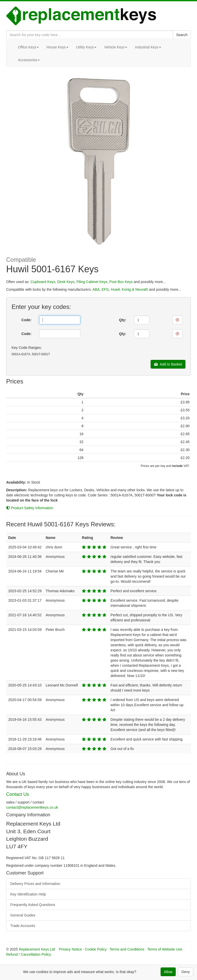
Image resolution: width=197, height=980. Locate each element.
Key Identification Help (28, 894)
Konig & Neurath (135, 289)
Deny (186, 972)
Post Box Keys (121, 282)
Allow (168, 972)
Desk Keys (66, 282)
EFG (105, 289)
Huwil (115, 289)
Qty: (123, 320)
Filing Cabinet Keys (92, 282)
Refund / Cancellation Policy (29, 954)
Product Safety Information (30, 508)
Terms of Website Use (165, 949)
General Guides (23, 915)
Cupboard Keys (43, 282)
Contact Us (18, 794)
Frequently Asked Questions (33, 905)
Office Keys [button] (28, 47)
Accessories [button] (29, 60)
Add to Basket (168, 364)
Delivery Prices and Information (35, 884)
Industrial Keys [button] (148, 47)
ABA (96, 289)
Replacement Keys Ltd (37, 949)
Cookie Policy (96, 949)
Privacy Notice (70, 949)
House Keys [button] (57, 47)
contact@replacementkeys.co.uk (32, 807)
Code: (26, 320)
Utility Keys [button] (86, 47)
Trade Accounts (23, 926)
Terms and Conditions (127, 949)
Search (182, 35)
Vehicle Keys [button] (116, 47)
